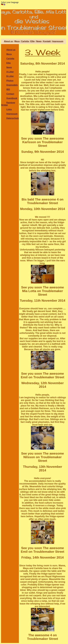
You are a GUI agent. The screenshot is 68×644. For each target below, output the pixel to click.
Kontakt (47, 41)
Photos (10, 81)
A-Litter (10, 72)
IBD (8, 89)
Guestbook (12, 98)
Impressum (58, 41)
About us (8, 41)
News (39, 41)
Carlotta (25, 41)
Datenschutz (13, 118)
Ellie (33, 41)
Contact (10, 94)
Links (9, 109)
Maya (17, 41)
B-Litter (10, 76)
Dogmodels (12, 85)
